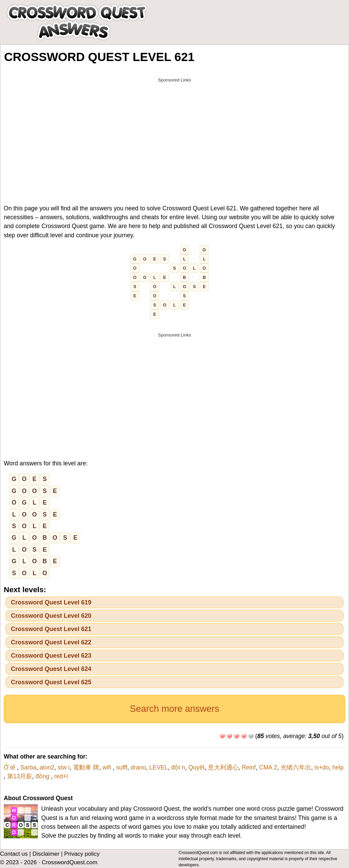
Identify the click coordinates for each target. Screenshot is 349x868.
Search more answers (175, 709)
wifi (108, 767)
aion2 (47, 767)
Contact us (14, 854)
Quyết (196, 767)
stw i (64, 767)
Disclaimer (46, 854)
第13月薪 (20, 776)
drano (138, 767)
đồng (43, 776)
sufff (122, 767)
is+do (322, 767)
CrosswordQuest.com (69, 862)
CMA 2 (268, 767)
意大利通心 (223, 767)
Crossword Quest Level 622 (51, 642)
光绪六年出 (296, 767)
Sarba (28, 767)
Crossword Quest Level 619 (51, 602)
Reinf (249, 767)
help (338, 767)
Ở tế (10, 767)
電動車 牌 (86, 767)
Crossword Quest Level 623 (51, 656)
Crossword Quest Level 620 (51, 616)
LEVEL (159, 767)
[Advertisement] (174, 134)
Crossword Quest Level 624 (51, 669)
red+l (61, 776)
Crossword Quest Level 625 (51, 682)
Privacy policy (82, 854)
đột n (178, 767)
